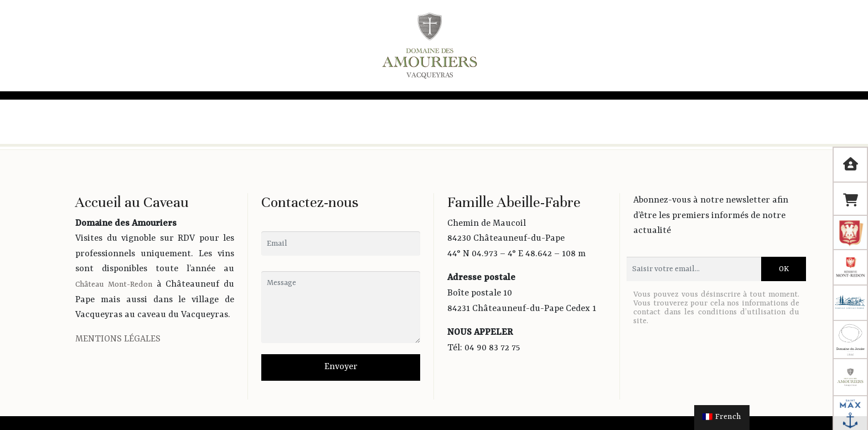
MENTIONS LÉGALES (118, 339)
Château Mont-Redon (114, 284)
